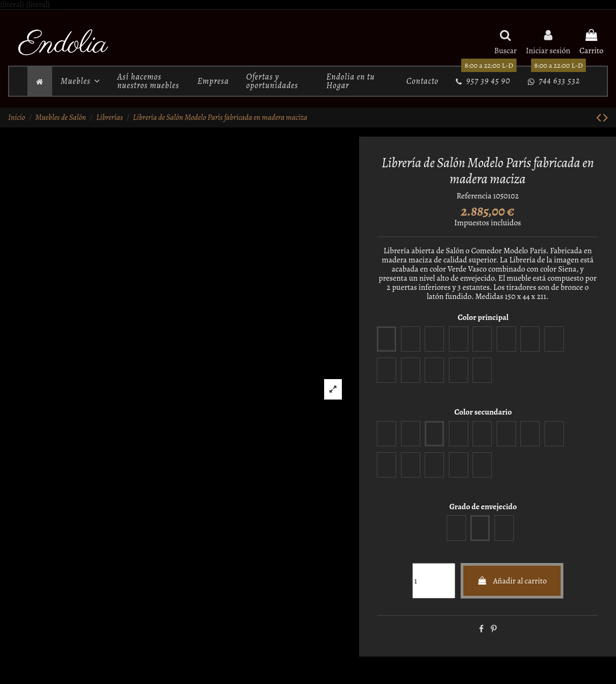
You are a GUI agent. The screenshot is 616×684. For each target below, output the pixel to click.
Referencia (474, 196)
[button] (80, 81)
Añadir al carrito (512, 581)
